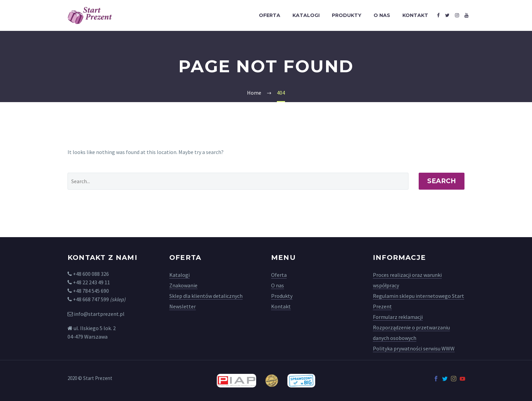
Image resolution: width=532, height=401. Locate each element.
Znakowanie (183, 285)
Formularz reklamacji (398, 317)
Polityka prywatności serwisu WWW (414, 348)
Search (442, 181)
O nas (382, 15)
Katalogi (306, 15)
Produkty (347, 15)
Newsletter (183, 306)
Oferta (270, 15)
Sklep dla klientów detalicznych (206, 296)
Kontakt (415, 15)
